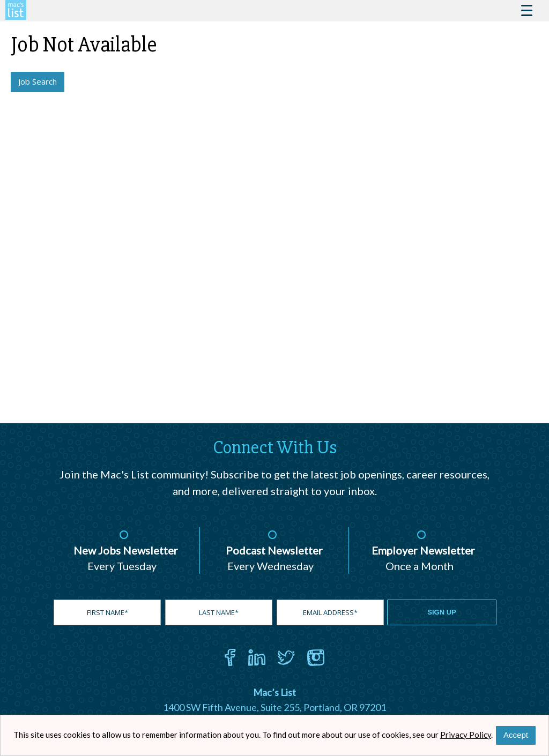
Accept (516, 735)
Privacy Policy (466, 735)
